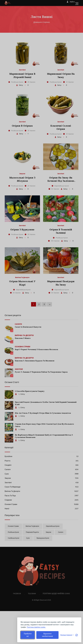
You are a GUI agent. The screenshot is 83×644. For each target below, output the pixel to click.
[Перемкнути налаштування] (67, 635)
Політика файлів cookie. (36, 627)
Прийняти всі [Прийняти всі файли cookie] (28, 635)
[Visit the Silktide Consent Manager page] (77, 635)
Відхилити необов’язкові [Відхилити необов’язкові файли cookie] (47, 635)
